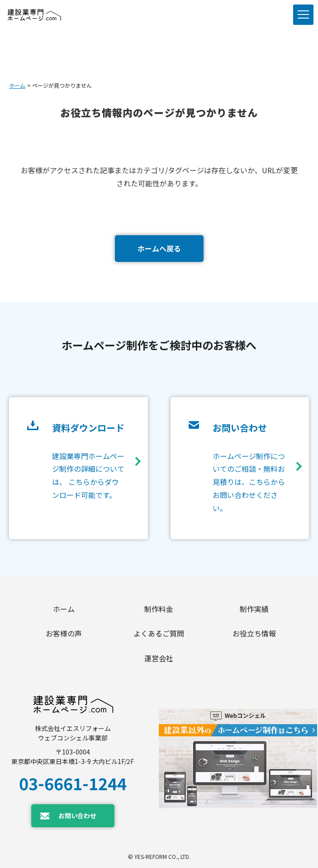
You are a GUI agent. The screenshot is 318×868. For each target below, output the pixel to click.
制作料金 (159, 609)
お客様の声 (64, 633)
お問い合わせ (77, 816)
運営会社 (159, 658)
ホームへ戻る (159, 248)
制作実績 (254, 609)
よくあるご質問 (159, 633)
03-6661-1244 (73, 783)
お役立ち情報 (254, 633)
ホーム (17, 85)
